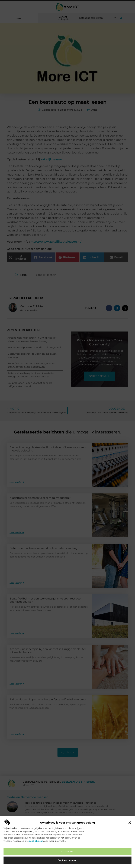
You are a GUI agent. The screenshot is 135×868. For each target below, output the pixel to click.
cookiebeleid (36, 841)
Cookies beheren (67, 860)
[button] (130, 823)
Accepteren (67, 851)
